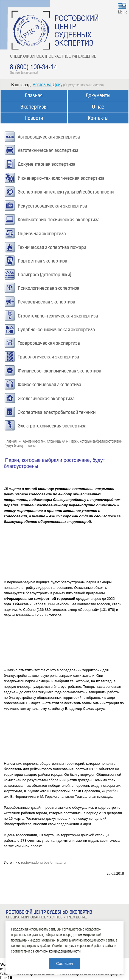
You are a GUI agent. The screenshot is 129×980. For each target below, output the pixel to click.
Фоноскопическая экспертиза (50, 385)
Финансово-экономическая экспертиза (60, 371)
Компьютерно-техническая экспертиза (59, 220)
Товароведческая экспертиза (49, 343)
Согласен (64, 964)
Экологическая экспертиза (46, 399)
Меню (123, 12)
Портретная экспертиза (43, 261)
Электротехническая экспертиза (52, 426)
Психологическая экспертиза (49, 288)
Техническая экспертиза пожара (52, 247)
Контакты (98, 118)
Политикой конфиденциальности (57, 951)
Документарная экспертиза (47, 164)
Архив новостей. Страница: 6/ (44, 441)
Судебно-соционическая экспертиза (56, 330)
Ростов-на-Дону (47, 84)
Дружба (110, 791)
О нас (98, 107)
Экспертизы (34, 107)
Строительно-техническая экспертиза (58, 316)
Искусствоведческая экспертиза (52, 206)
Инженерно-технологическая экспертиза (61, 178)
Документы (98, 96)
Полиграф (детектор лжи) (45, 275)
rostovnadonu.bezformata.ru (44, 862)
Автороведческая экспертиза (49, 137)
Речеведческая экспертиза (47, 302)
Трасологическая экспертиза (48, 357)
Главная (34, 96)
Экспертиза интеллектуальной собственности (66, 192)
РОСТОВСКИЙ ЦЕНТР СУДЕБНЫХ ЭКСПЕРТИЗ (77, 30)
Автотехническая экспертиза (48, 150)
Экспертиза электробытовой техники (57, 412)
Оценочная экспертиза (42, 234)
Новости (34, 118)
